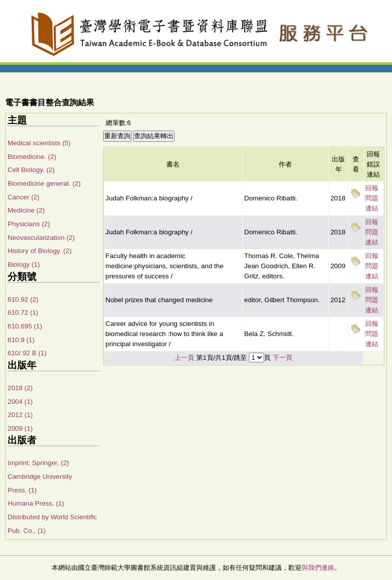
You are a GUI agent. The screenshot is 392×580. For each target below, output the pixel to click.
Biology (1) (24, 264)
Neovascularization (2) (41, 238)
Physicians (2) (29, 224)
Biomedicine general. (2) (44, 183)
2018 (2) (20, 388)
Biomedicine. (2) (32, 157)
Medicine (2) (26, 210)
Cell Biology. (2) (31, 170)
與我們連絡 (318, 568)
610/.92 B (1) (27, 353)
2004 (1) (20, 402)
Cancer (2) (24, 197)
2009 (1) (20, 428)
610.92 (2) (23, 299)
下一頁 (282, 358)
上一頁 (184, 358)
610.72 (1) (23, 313)
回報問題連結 (372, 198)
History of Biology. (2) (39, 251)
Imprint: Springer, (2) (38, 463)
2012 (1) (20, 415)
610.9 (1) (21, 340)
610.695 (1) (25, 326)
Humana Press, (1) (36, 503)
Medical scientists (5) (39, 143)
